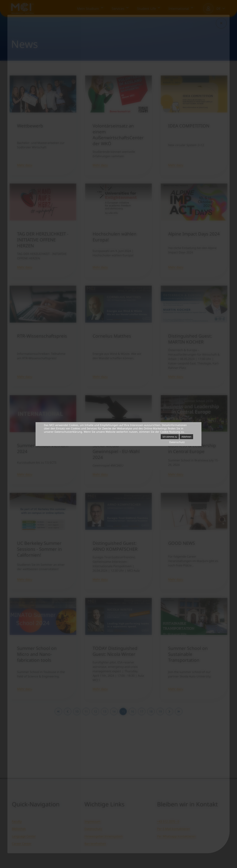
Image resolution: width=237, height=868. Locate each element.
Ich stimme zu (170, 437)
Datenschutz (177, 442)
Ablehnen (186, 437)
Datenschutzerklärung (68, 432)
